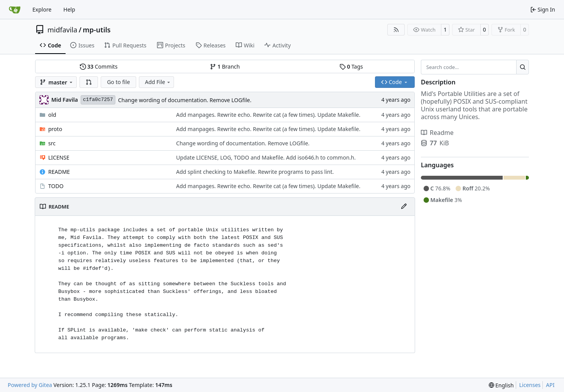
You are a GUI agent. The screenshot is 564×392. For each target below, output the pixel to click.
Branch (225, 66)
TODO (56, 186)
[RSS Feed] (396, 30)
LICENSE (59, 157)
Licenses (530, 385)
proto (55, 129)
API (550, 385)
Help (69, 9)
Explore (42, 9)
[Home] (15, 10)
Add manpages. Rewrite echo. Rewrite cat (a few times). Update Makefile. (268, 115)
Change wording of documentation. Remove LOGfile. (185, 100)
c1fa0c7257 (98, 100)
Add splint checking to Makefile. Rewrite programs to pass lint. (255, 172)
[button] (89, 82)
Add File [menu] (158, 82)
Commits (99, 66)
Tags (351, 66)
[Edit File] (404, 207)
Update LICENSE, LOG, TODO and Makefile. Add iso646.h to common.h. (266, 157)
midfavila (62, 30)
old (52, 115)
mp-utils (97, 30)
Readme (437, 133)
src (52, 143)
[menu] (501, 385)
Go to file (118, 82)
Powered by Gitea (30, 385)
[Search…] (523, 67)
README (59, 172)
